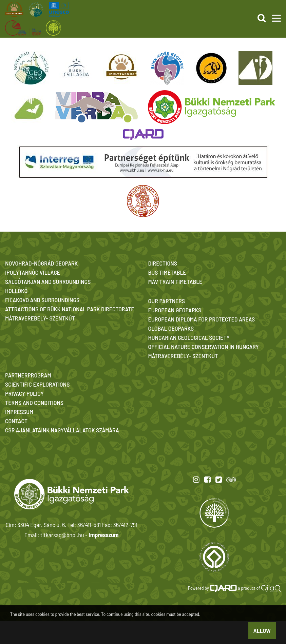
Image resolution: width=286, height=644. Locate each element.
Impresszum (103, 535)
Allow (262, 630)
